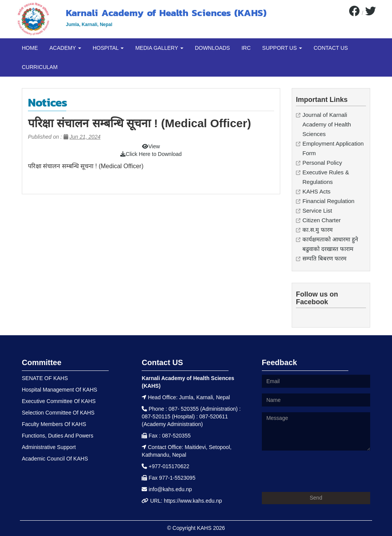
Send (316, 498)
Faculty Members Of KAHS (54, 424)
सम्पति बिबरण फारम (324, 258)
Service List (317, 211)
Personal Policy (322, 163)
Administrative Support (49, 447)
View (151, 146)
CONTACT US (331, 48)
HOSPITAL (108, 48)
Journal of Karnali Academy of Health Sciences (327, 124)
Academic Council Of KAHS (55, 459)
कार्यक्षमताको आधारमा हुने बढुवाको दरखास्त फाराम (330, 244)
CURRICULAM (40, 67)
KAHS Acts (316, 191)
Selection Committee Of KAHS (58, 413)
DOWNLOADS (212, 48)
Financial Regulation (328, 201)
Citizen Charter (322, 220)
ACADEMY (65, 48)
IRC (246, 48)
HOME (30, 48)
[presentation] (320, 471)
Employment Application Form (333, 148)
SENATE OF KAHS (45, 378)
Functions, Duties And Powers (58, 436)
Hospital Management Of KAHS (60, 390)
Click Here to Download (151, 154)
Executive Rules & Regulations (326, 177)
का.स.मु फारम (318, 230)
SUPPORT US (282, 48)
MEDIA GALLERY (159, 48)
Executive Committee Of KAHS (59, 401)
